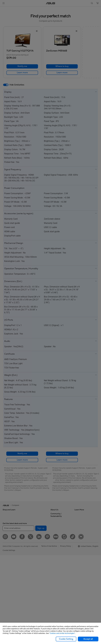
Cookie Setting (66, 639)
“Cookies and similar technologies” (62, 633)
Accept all (88, 639)
